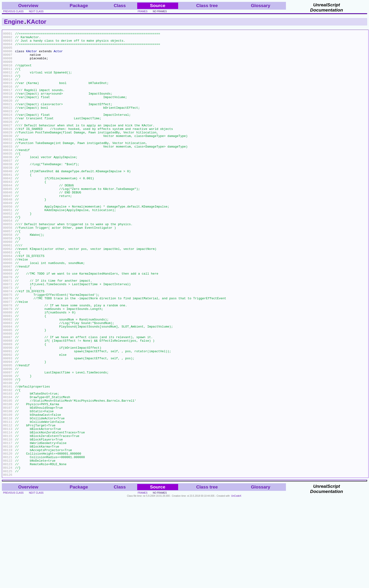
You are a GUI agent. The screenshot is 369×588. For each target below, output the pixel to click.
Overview (28, 6)
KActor (36, 22)
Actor (58, 55)
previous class (13, 11)
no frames (160, 11)
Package (79, 6)
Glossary (261, 6)
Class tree (207, 6)
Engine (14, 22)
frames (143, 11)
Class (120, 6)
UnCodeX (236, 585)
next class (36, 11)
